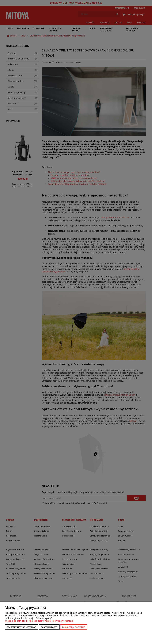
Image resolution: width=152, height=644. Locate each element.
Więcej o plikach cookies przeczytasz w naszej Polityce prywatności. (39, 621)
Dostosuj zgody (49, 627)
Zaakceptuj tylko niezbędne (21, 627)
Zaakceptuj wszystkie (74, 627)
